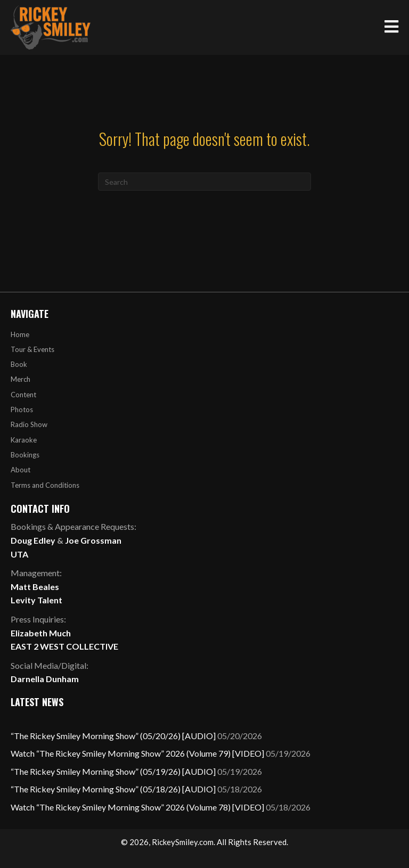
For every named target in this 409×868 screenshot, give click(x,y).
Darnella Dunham (45, 679)
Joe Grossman (93, 540)
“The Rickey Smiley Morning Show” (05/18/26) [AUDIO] (113, 789)
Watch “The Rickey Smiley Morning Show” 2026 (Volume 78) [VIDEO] (137, 807)
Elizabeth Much (41, 633)
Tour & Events (32, 349)
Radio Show (29, 424)
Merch (21, 379)
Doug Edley (33, 540)
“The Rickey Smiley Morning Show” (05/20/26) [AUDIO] (113, 736)
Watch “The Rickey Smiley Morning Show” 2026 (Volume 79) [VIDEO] (137, 753)
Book (19, 364)
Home (20, 334)
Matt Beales (35, 587)
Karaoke (24, 440)
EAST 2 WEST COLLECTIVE (64, 646)
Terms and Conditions (45, 485)
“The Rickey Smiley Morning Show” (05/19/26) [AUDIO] (113, 771)
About (21, 470)
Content (23, 395)
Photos (22, 410)
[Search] (204, 182)
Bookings (25, 455)
